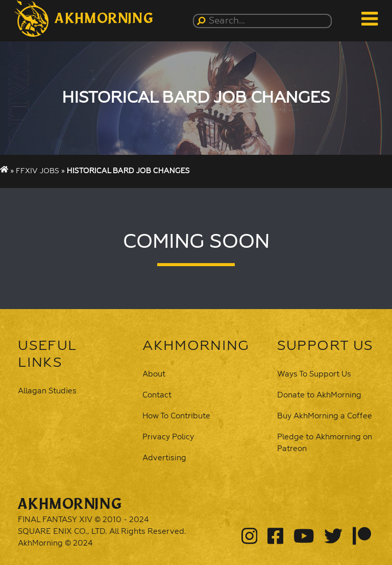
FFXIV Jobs (38, 171)
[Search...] (264, 21)
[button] (84, 18)
